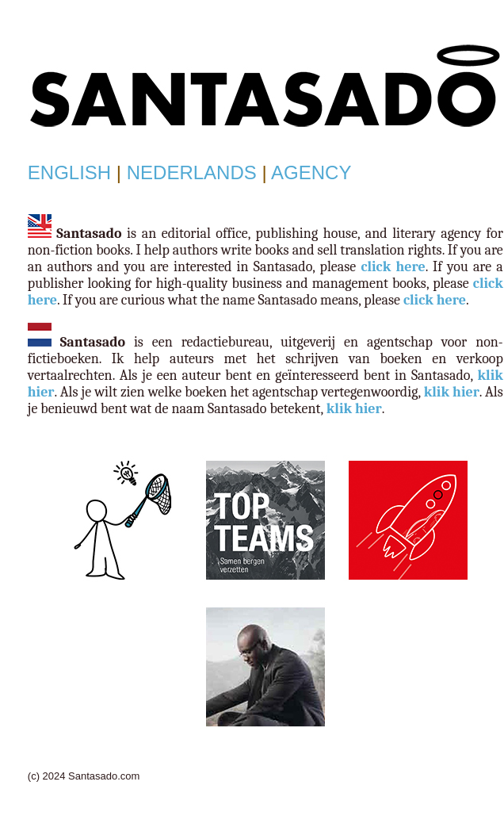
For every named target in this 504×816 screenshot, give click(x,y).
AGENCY (311, 172)
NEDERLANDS (192, 172)
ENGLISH (69, 172)
